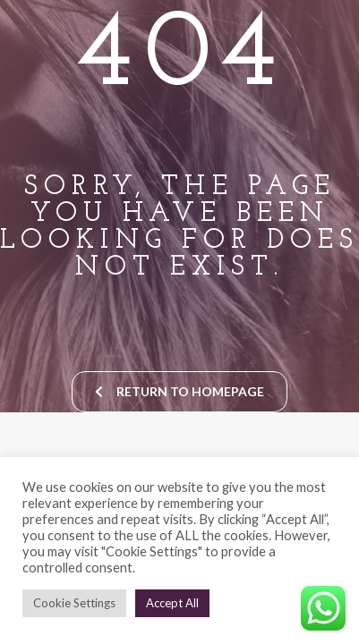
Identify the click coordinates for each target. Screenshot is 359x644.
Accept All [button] (172, 603)
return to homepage (179, 391)
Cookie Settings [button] (74, 603)
